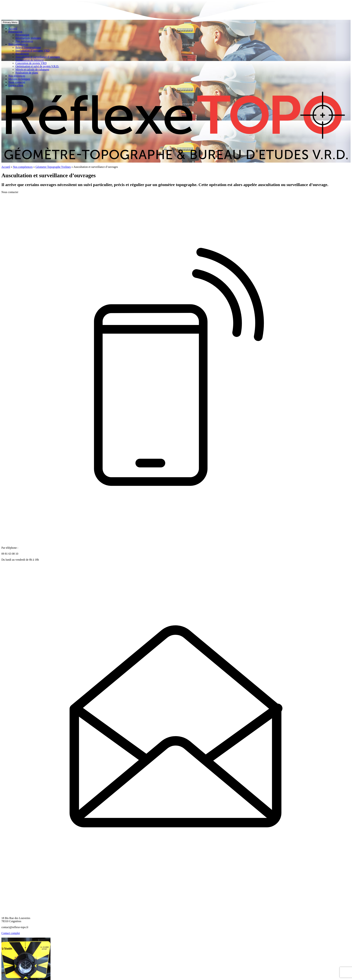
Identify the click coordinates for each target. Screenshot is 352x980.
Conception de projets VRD (31, 63)
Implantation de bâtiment (30, 60)
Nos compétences (18, 44)
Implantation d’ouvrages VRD (32, 51)
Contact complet (11, 933)
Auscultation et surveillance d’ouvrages (38, 57)
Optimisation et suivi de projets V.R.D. (37, 66)
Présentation (15, 32)
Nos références (17, 76)
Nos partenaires (24, 41)
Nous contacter (17, 82)
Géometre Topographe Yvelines (53, 167)
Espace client (16, 85)
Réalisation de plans (27, 73)
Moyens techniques (19, 79)
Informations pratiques (28, 38)
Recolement (22, 54)
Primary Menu (10, 22)
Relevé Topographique (28, 47)
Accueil (13, 28)
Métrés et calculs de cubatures (32, 69)
